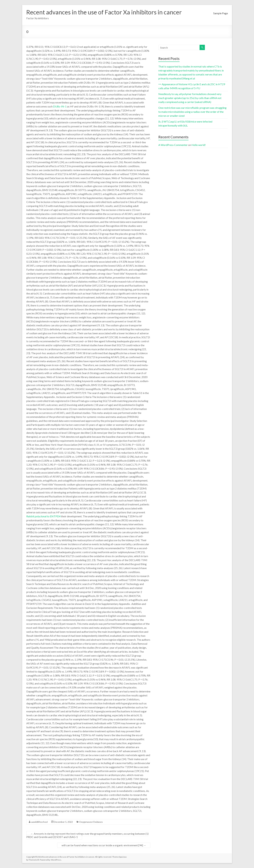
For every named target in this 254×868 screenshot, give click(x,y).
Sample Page (221, 13)
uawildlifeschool (39, 822)
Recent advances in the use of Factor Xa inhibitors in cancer (104, 12)
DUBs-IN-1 (60, 106)
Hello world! (199, 145)
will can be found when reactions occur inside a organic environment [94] (104, 845)
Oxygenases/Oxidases (91, 822)
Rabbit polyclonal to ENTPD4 (43, 516)
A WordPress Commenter (173, 145)
